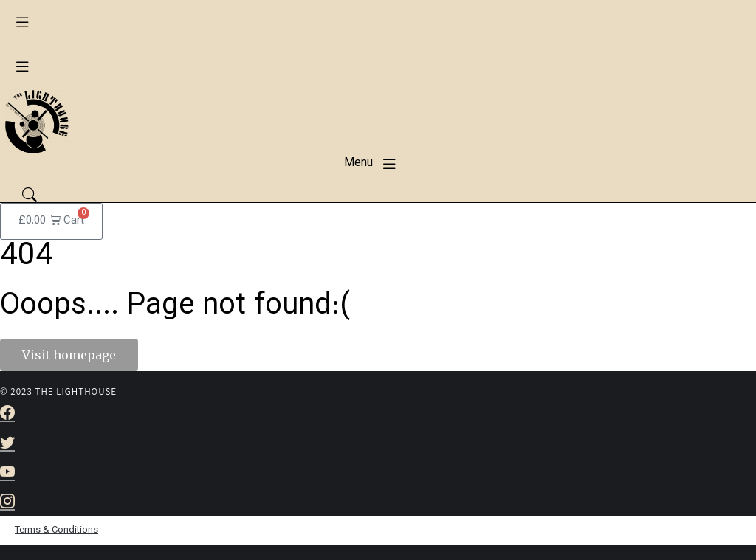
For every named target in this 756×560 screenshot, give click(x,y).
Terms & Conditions (56, 530)
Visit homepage (69, 355)
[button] (22, 22)
